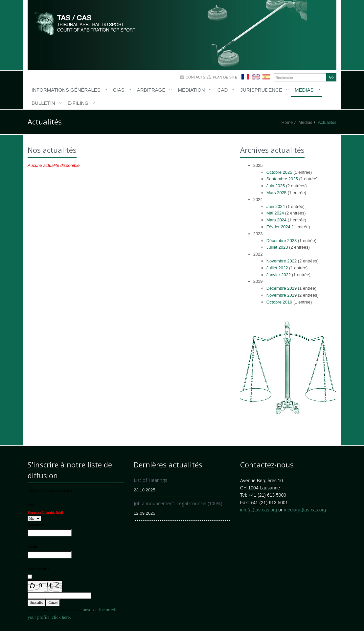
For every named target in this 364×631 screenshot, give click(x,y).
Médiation (191, 90)
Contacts (195, 77)
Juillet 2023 (277, 247)
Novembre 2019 (282, 295)
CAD (223, 90)
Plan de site (225, 77)
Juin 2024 (276, 206)
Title (31, 505)
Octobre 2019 (279, 302)
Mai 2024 (275, 213)
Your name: (36, 525)
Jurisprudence (261, 90)
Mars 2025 (276, 193)
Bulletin (43, 103)
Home (287, 122)
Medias (304, 90)
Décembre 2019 (282, 288)
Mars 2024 (276, 220)
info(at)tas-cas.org (259, 510)
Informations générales (66, 90)
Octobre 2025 (279, 172)
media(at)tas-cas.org (305, 510)
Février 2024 (278, 227)
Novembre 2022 (282, 261)
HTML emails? (38, 569)
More (85, 23)
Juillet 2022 (277, 268)
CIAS (119, 90)
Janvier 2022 (279, 275)
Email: (32, 547)
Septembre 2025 (282, 179)
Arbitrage (151, 90)
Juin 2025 (276, 186)
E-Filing (78, 103)
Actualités (327, 122)
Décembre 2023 (282, 241)
